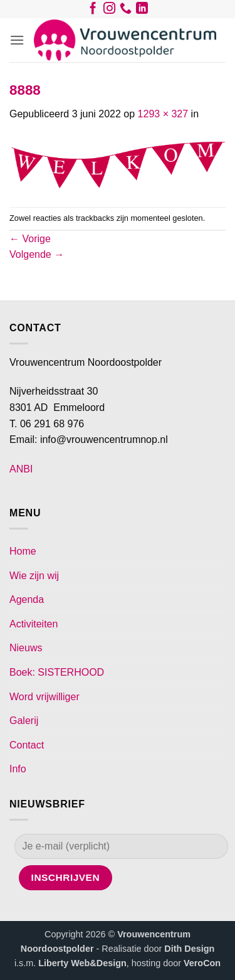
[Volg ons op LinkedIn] (142, 11)
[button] (17, 40)
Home (23, 551)
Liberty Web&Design (82, 963)
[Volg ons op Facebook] (93, 11)
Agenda (27, 599)
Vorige (30, 239)
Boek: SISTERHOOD (57, 672)
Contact (27, 745)
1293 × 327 (163, 114)
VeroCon (202, 963)
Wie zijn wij (34, 576)
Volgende (37, 254)
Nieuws (26, 648)
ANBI (21, 469)
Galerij (24, 721)
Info (18, 769)
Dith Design (189, 949)
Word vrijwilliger (44, 697)
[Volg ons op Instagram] (109, 11)
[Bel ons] (126, 11)
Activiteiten (34, 624)
